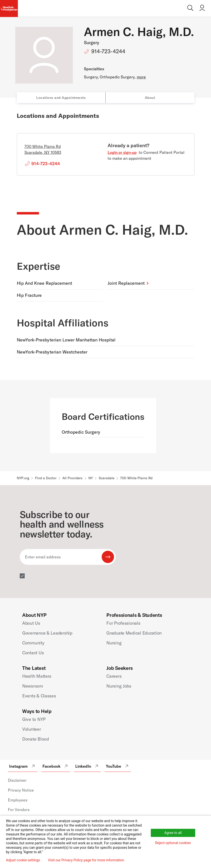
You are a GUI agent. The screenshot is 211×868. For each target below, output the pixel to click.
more (141, 77)
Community (33, 643)
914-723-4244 (108, 51)
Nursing (114, 643)
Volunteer (32, 729)
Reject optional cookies (173, 843)
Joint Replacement (126, 283)
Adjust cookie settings (23, 860)
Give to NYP (34, 719)
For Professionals (123, 623)
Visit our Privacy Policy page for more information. (86, 860)
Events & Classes (39, 696)
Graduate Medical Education (134, 633)
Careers (114, 676)
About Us (31, 623)
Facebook (56, 766)
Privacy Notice (21, 790)
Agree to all (173, 833)
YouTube (118, 766)
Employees (18, 800)
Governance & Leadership (47, 633)
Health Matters (37, 676)
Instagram (23, 766)
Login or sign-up (122, 152)
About (150, 98)
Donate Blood (36, 739)
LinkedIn (87, 766)
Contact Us (33, 653)
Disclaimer (17, 780)
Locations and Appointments (61, 98)
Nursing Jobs (119, 686)
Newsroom (33, 686)
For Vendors (19, 810)
